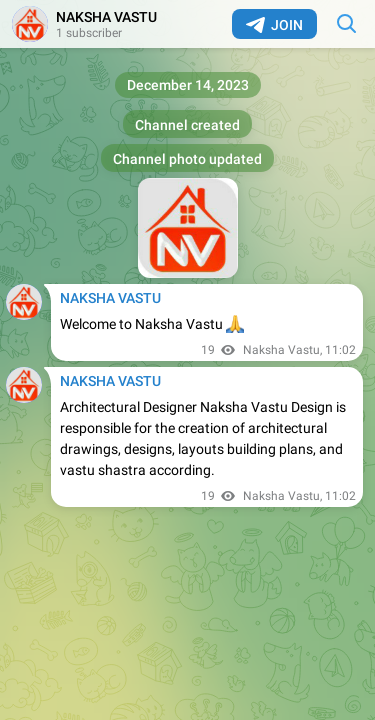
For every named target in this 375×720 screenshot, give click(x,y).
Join (274, 25)
